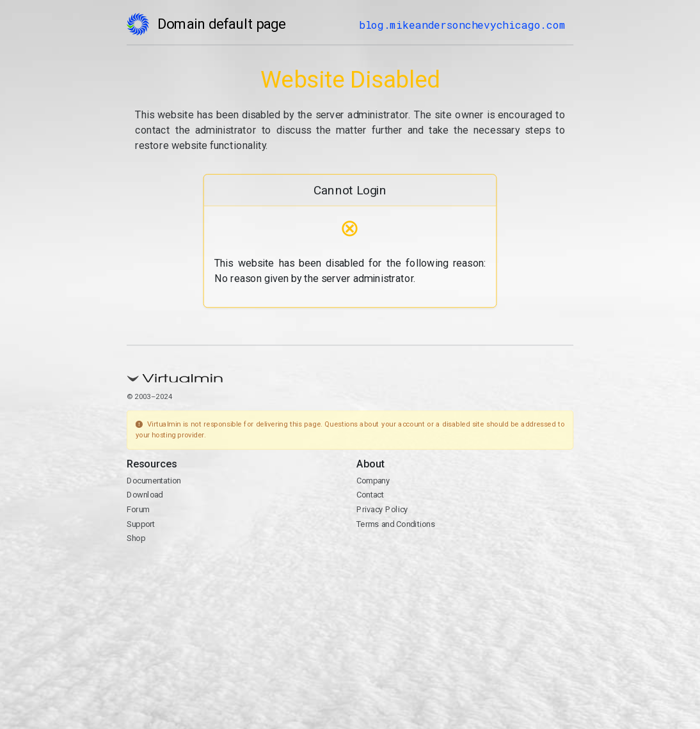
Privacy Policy (382, 509)
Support (141, 524)
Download (145, 495)
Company (373, 481)
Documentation (154, 481)
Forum (138, 509)
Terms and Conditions (396, 524)
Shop (136, 539)
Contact (370, 495)
